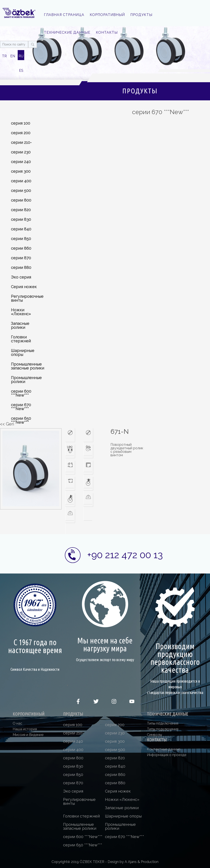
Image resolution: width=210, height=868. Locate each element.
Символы (154, 735)
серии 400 (21, 181)
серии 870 (21, 258)
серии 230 (21, 152)
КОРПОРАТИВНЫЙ (107, 15)
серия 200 (21, 133)
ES (21, 71)
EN (13, 56)
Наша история (25, 729)
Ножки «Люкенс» (21, 312)
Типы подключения (163, 723)
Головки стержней (21, 339)
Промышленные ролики (26, 380)
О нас (17, 723)
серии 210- (21, 142)
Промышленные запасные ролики (28, 366)
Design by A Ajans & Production (133, 862)
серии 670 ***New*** (21, 407)
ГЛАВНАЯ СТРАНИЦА (64, 15)
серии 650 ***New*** (21, 420)
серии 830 (21, 219)
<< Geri (7, 424)
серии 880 (21, 268)
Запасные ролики (20, 325)
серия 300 (21, 171)
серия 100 (21, 123)
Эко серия (21, 277)
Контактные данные (164, 749)
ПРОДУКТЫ (141, 15)
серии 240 (21, 162)
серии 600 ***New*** (21, 393)
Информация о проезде (167, 755)
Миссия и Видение (28, 735)
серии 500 (21, 191)
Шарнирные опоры (23, 353)
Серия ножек (24, 287)
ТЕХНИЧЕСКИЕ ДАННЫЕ (67, 32)
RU (21, 56)
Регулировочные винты (27, 298)
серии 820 (21, 210)
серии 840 (21, 229)
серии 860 (21, 248)
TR (4, 56)
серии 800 (21, 200)
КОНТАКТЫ (107, 32)
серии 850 (21, 239)
